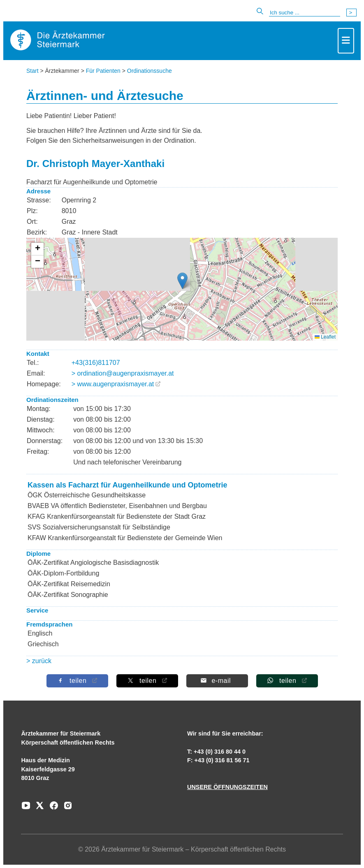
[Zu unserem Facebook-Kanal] (52, 808)
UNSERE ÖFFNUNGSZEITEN (227, 787)
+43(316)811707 (96, 363)
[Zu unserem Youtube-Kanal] (26, 808)
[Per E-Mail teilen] (217, 681)
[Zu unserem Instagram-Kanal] (66, 808)
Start (32, 71)
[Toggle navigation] (346, 41)
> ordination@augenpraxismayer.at (123, 373)
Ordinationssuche (150, 71)
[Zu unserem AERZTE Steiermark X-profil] (38, 808)
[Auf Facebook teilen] (77, 681)
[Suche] (305, 13)
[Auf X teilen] (147, 681)
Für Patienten (103, 71)
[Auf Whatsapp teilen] (287, 681)
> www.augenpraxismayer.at (113, 384)
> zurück (39, 661)
